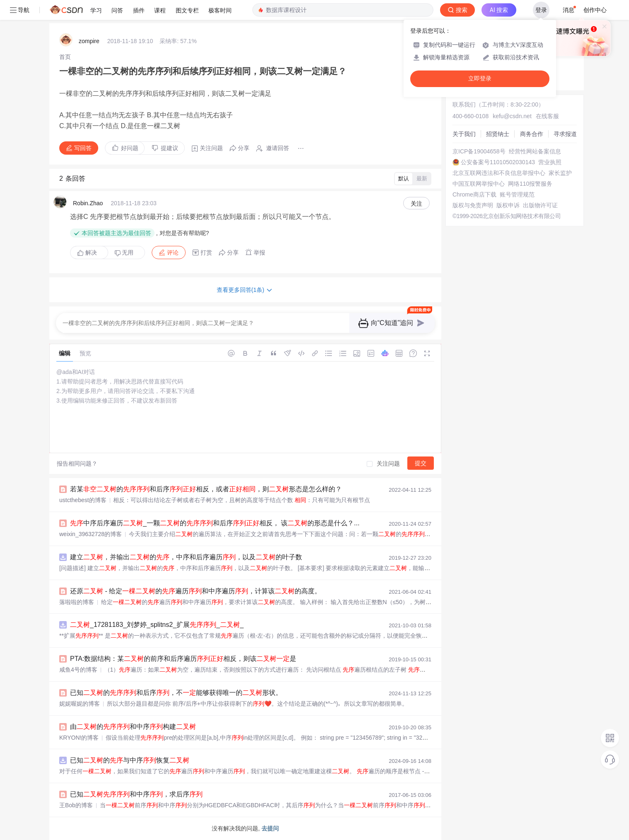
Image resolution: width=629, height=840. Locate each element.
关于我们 (464, 134)
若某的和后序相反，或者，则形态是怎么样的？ (206, 489)
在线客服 (547, 116)
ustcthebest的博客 (83, 500)
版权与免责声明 (473, 205)
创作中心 (595, 10)
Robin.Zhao (88, 203)
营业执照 (550, 162)
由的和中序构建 (133, 727)
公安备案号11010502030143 (498, 162)
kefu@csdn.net (512, 116)
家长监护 (560, 173)
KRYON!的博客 (79, 738)
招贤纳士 (498, 134)
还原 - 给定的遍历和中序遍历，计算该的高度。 (196, 591)
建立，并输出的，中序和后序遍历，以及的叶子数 (186, 557)
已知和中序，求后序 (136, 794)
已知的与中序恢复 (130, 760)
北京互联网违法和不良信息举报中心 (499, 173)
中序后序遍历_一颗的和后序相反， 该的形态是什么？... (215, 523)
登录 (541, 10)
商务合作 (532, 134)
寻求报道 (565, 134)
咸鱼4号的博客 (78, 670)
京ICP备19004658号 (479, 151)
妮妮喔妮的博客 (80, 704)
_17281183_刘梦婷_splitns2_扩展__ (157, 625)
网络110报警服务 (530, 184)
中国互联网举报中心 (479, 184)
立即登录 (480, 79)
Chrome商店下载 (474, 194)
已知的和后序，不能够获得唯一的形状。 (176, 693)
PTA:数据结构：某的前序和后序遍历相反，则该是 (183, 659)
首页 (65, 57)
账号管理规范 (517, 194)
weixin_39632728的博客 (91, 534)
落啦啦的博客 (77, 602)
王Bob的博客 (76, 805)
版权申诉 (508, 205)
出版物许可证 (540, 205)
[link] (65, 57)
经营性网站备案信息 (535, 151)
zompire (89, 41)
